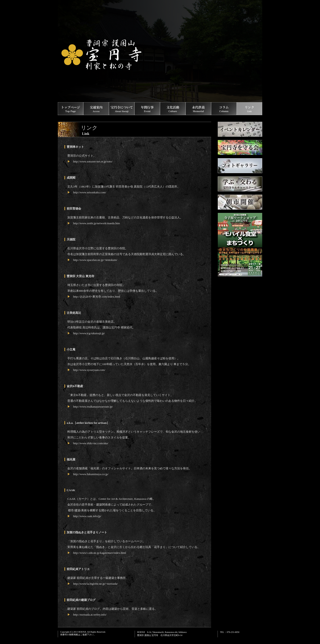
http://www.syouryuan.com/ (89, 370)
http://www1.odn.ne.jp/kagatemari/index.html (100, 553)
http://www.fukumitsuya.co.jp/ (91, 474)
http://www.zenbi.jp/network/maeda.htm (96, 223)
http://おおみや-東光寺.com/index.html (97, 297)
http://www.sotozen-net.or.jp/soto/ (93, 161)
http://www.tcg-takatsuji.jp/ (89, 333)
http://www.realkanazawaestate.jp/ (93, 407)
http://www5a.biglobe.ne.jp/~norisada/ (95, 584)
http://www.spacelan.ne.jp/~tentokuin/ (95, 260)
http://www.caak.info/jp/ (87, 516)
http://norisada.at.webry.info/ (90, 615)
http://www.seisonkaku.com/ (90, 192)
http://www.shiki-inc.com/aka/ (91, 443)
